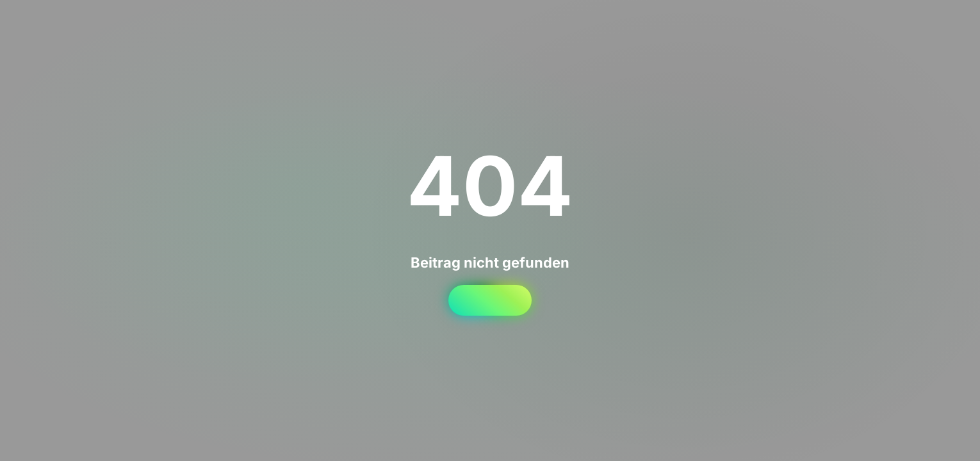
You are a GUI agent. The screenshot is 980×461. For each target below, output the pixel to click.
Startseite (490, 300)
